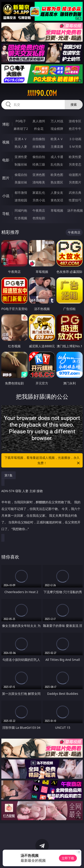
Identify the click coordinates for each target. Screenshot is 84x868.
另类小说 (39, 200)
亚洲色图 (39, 175)
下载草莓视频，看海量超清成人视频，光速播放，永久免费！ (43, 461)
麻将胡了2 (21, 129)
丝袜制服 (39, 146)
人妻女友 (57, 193)
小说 (6, 196)
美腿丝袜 (21, 182)
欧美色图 (57, 175)
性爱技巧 (75, 200)
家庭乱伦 (39, 193)
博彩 (6, 124)
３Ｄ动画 (75, 139)
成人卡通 (57, 157)
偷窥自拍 (21, 175)
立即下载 (68, 858)
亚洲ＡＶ (21, 139)
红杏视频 (21, 218)
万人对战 (57, 121)
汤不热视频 (75, 210)
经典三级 (39, 164)
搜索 (74, 104)
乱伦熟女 (57, 164)
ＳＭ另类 (75, 146)
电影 (6, 160)
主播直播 (57, 146)
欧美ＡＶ (57, 139)
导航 (6, 214)
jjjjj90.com (42, 93)
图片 (6, 178)
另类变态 (75, 164)
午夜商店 (39, 210)
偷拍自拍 (39, 157)
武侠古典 (75, 193)
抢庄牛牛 (75, 129)
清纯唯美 (39, 182)
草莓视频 (57, 210)
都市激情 (21, 193)
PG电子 (21, 121)
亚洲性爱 (21, 157)
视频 (6, 142)
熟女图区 (57, 182)
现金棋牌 (57, 129)
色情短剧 (39, 218)
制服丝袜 (21, 164)
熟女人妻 (21, 146)
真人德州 (39, 121)
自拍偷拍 (39, 139)
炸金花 (39, 129)
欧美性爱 (75, 157)
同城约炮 (21, 210)
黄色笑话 (57, 200)
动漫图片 (75, 175)
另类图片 (75, 182)
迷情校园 (21, 200)
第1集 (9, 475)
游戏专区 (75, 121)
